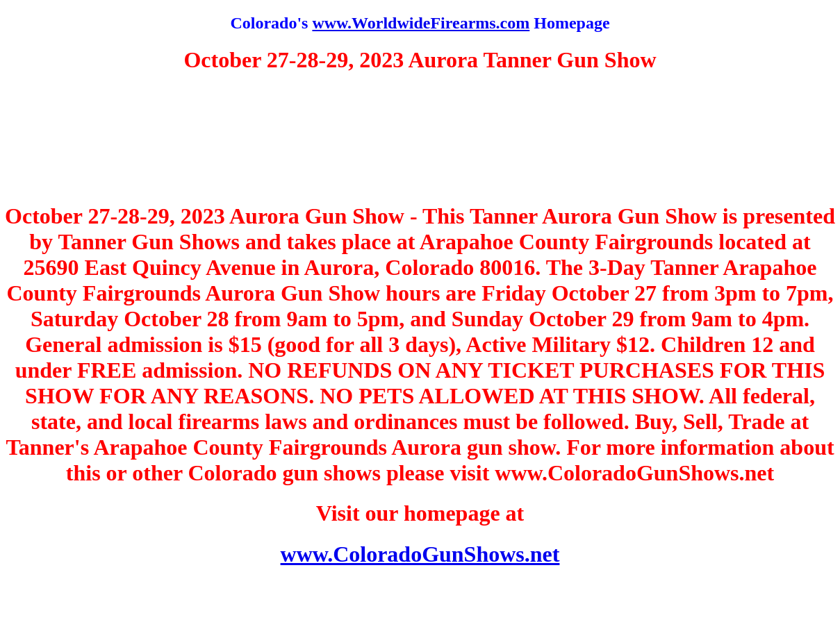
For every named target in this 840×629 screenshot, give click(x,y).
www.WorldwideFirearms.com (421, 23)
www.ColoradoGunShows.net (420, 554)
